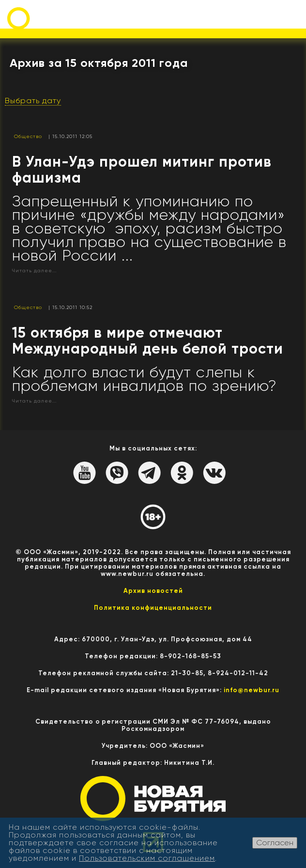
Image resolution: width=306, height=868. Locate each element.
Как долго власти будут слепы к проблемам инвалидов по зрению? (145, 379)
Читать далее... (34, 271)
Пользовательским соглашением (147, 858)
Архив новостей (153, 591)
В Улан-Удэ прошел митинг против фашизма (142, 170)
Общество (28, 136)
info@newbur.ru (252, 690)
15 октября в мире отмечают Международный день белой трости (148, 341)
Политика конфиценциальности (153, 608)
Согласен (275, 843)
